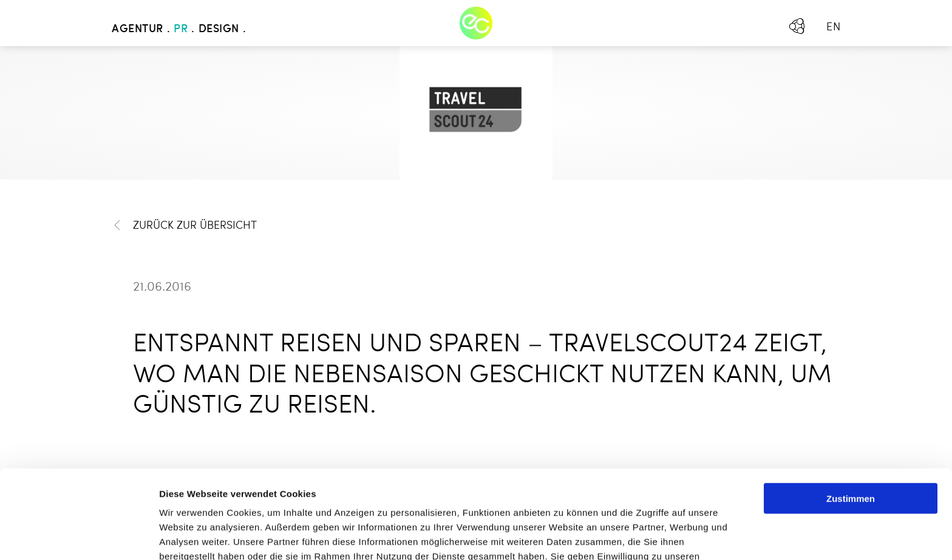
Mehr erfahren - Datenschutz (225, 497)
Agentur (138, 29)
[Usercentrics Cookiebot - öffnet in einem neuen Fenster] (79, 536)
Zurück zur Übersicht (184, 225)
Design (219, 29)
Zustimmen (851, 410)
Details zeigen (646, 536)
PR (181, 29)
